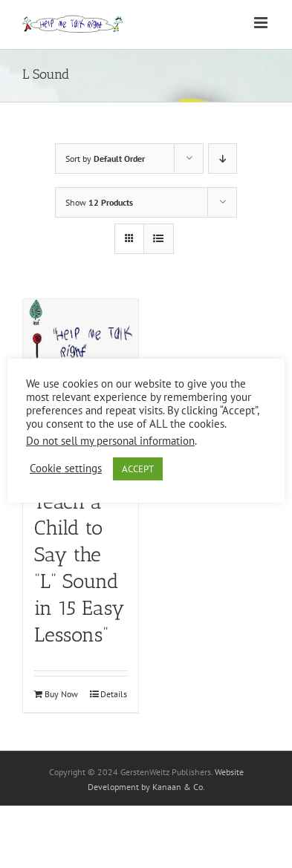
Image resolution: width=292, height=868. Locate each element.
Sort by (105, 159)
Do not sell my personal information (110, 441)
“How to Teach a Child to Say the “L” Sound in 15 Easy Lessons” (80, 555)
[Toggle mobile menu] (262, 23)
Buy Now (61, 694)
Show (99, 202)
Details (114, 694)
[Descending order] (223, 159)
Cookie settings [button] (66, 469)
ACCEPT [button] (138, 469)
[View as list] (159, 239)
